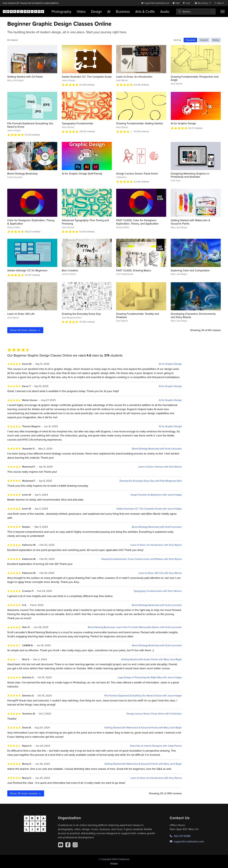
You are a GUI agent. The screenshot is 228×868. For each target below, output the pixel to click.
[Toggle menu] (223, 12)
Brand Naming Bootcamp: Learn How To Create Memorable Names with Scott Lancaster (135, 627)
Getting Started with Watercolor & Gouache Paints (191, 222)
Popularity (190, 40)
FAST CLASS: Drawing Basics (134, 270)
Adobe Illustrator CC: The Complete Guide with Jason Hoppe (149, 509)
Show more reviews (26, 793)
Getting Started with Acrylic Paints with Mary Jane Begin (151, 659)
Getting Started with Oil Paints (25, 77)
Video (81, 11)
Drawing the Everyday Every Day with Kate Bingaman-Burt (151, 481)
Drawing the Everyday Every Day (81, 314)
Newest (204, 40)
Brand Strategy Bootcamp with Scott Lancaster (157, 449)
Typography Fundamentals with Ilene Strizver (158, 591)
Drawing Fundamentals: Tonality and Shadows (138, 315)
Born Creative (70, 270)
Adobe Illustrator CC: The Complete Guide (87, 77)
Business (123, 11)
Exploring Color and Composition (190, 270)
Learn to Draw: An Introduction (134, 77)
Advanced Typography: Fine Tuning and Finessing (85, 222)
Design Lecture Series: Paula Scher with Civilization (154, 714)
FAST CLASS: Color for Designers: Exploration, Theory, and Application (137, 222)
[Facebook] (68, 845)
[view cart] (187, 3)
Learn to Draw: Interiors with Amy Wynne (160, 467)
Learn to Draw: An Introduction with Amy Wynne (156, 545)
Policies (114, 863)
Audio (165, 11)
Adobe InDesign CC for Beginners (27, 270)
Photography (61, 11)
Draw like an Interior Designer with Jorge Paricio (156, 746)
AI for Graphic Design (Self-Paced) (82, 173)
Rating (216, 40)
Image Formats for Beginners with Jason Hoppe (156, 495)
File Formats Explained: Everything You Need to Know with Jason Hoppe (143, 696)
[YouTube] (61, 845)
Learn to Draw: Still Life (21, 314)
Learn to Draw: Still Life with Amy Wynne (160, 573)
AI (109, 11)
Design (96, 11)
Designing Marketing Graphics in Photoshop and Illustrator (190, 175)
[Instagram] (75, 845)
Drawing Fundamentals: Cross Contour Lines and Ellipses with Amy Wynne (142, 559)
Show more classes (25, 330)
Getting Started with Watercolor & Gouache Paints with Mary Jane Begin (143, 728)
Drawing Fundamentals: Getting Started (139, 123)
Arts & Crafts (145, 11)
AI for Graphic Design (183, 123)
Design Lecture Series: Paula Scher (137, 173)
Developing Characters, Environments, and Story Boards (193, 315)
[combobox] (196, 12)
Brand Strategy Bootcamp (22, 173)
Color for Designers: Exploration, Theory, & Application (31, 222)
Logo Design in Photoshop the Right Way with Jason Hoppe (150, 677)
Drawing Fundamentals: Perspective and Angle (195, 78)
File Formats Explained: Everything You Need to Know (30, 125)
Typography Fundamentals (77, 123)
